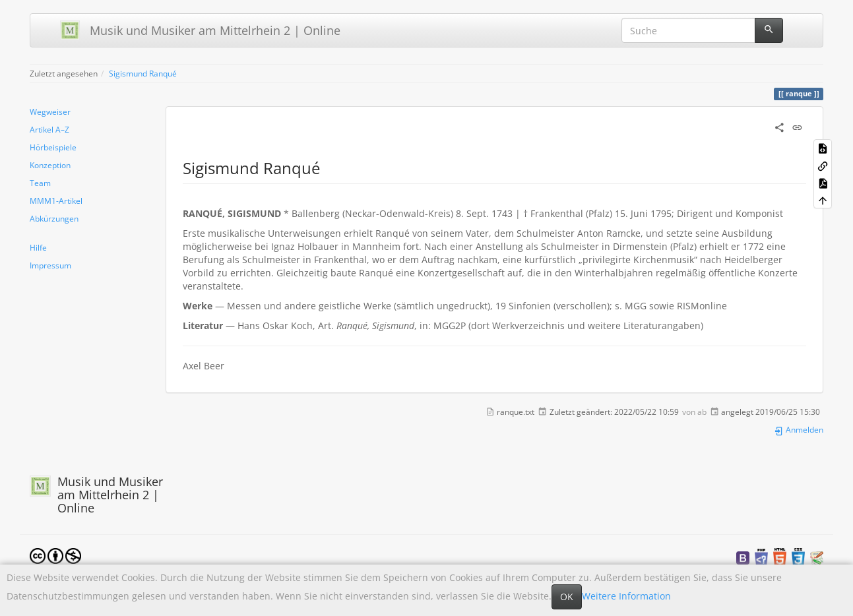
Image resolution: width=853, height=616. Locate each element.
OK (567, 597)
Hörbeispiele (53, 147)
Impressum (50, 265)
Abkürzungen (54, 218)
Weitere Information (626, 596)
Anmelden (799, 429)
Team (40, 183)
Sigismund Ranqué (143, 73)
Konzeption (50, 165)
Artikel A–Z (49, 129)
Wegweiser (50, 111)
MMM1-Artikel (56, 200)
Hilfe (38, 247)
